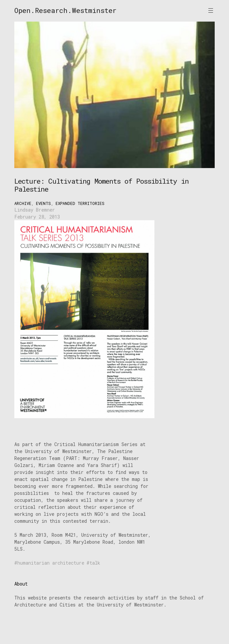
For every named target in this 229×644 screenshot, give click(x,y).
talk (95, 563)
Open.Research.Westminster (65, 10)
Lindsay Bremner (35, 210)
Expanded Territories (80, 203)
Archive (23, 203)
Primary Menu (211, 10)
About (21, 584)
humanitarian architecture (51, 563)
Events (43, 203)
